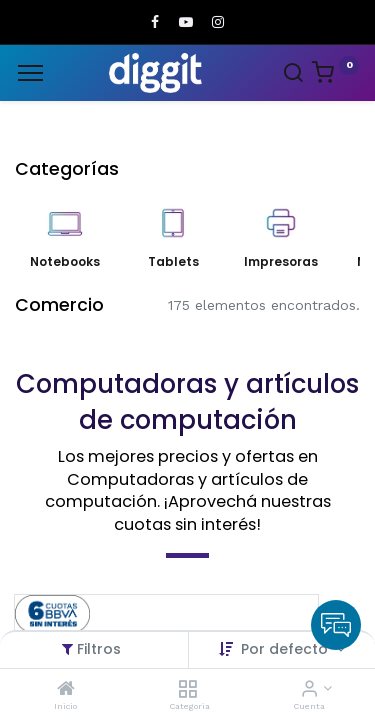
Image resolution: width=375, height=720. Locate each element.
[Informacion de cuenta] (309, 690)
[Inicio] (66, 690)
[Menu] (30, 73)
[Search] (293, 75)
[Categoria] (187, 690)
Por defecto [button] (286, 649)
